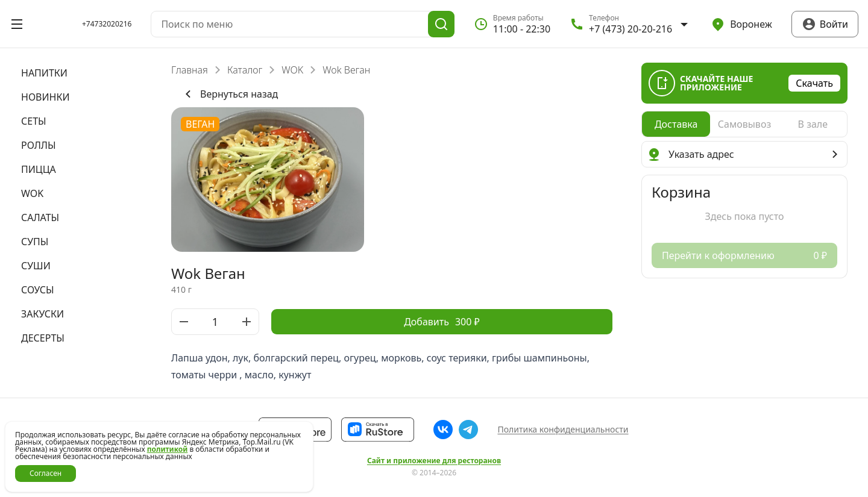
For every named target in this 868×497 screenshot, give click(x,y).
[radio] (676, 124)
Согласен (46, 473)
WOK (292, 70)
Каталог (245, 70)
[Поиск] (441, 24)
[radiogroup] (744, 124)
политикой (168, 449)
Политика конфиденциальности (563, 429)
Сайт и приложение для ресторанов (434, 461)
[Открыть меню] (17, 24)
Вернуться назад (229, 94)
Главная (190, 70)
